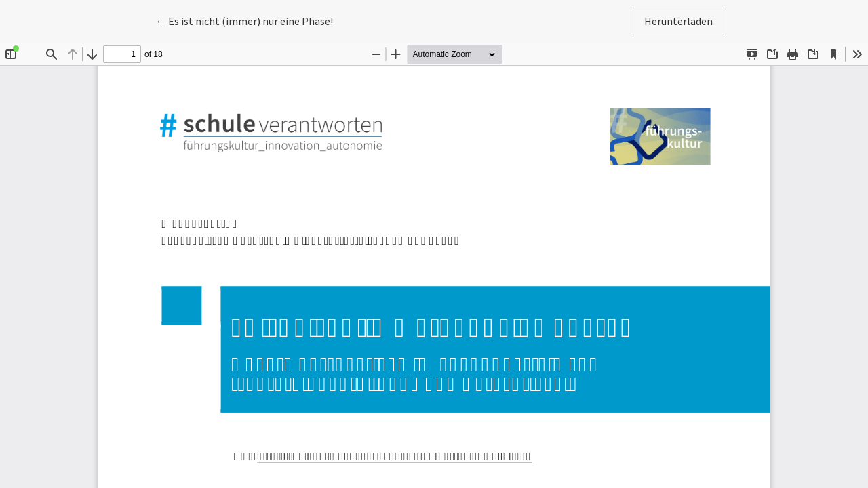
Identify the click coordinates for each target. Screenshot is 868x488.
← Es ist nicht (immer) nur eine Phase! (244, 20)
